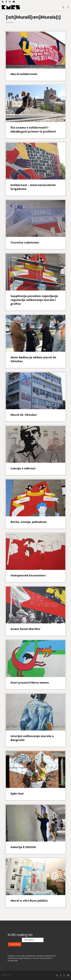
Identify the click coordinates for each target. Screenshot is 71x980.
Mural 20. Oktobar (24, 415)
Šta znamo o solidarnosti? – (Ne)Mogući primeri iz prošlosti (33, 129)
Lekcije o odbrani (23, 468)
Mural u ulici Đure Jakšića (29, 901)
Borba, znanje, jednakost (29, 522)
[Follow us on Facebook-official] (6, 2)
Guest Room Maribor (25, 629)
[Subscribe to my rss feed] (3, 2)
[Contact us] (14, 2)
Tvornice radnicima (25, 242)
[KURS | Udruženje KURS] (11, 7)
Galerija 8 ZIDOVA (23, 847)
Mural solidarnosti (24, 74)
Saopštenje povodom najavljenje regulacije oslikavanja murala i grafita (34, 300)
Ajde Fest (17, 794)
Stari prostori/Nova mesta (30, 683)
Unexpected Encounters (28, 575)
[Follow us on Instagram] (10, 2)
